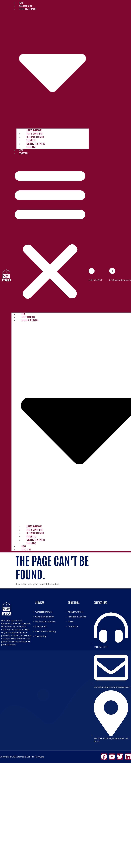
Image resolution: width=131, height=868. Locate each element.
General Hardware (34, 130)
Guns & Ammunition (34, 133)
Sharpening (31, 147)
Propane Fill (31, 140)
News (21, 150)
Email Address (115, 277)
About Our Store (26, 6)
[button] (50, 233)
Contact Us (24, 153)
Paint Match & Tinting (36, 144)
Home (21, 3)
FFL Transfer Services (35, 137)
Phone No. (93, 277)
